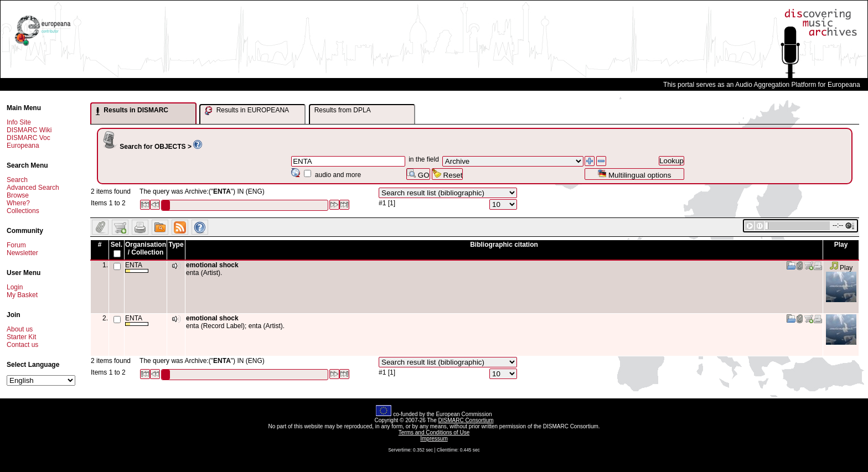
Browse (18, 195)
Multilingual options (634, 174)
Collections (23, 211)
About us (20, 329)
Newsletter (22, 253)
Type (176, 245)
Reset (448, 174)
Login (15, 287)
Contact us (22, 345)
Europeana (23, 146)
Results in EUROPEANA (247, 111)
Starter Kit (21, 337)
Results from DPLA (343, 110)
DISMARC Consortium (466, 420)
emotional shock (212, 265)
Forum (16, 245)
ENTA (137, 267)
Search (17, 180)
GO (418, 174)
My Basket (22, 295)
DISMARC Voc (29, 138)
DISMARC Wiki (29, 130)
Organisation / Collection (146, 248)
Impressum (434, 439)
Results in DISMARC (132, 111)
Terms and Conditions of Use (434, 432)
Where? (18, 203)
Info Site (19, 122)
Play (841, 268)
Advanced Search (33, 188)
